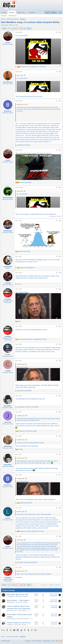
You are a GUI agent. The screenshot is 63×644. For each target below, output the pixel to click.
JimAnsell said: (21, 458)
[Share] (56, 32)
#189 (60, 289)
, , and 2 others (33, 339)
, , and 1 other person (33, 67)
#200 (60, 567)
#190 (60, 326)
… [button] (11, 28)
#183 (60, 101)
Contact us (28, 641)
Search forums (12, 16)
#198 (60, 508)
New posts (4, 16)
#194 (60, 412)
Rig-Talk (25, 596)
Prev (5, 28)
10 (18, 28)
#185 (60, 187)
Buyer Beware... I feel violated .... (19, 600)
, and (24, 251)
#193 (60, 396)
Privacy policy (46, 641)
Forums (12, 12)
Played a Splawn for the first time (19, 623)
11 (21, 28)
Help (53, 641)
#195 (60, 436)
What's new (21, 12)
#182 (60, 72)
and (24, 145)
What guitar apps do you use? (18, 594)
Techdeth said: (21, 364)
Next (29, 28)
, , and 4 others (32, 531)
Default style (6, 641)
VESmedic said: (21, 104)
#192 (60, 361)
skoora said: (20, 75)
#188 (60, 273)
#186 (60, 221)
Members (32, 12)
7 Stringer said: (21, 416)
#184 (60, 150)
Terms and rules (37, 641)
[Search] (60, 12)
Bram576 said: (21, 512)
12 (24, 28)
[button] (26, 12)
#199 (60, 536)
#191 (60, 344)
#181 (60, 32)
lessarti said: (20, 540)
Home (4, 12)
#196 (60, 454)
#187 (60, 256)
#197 (60, 475)
